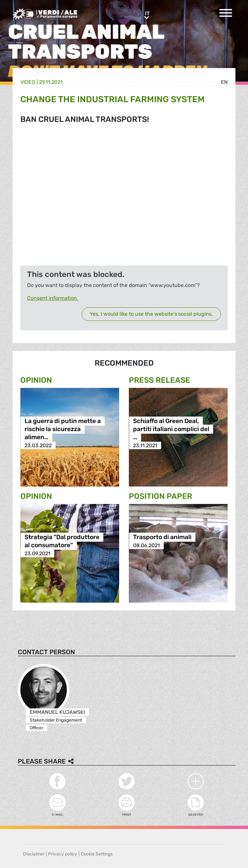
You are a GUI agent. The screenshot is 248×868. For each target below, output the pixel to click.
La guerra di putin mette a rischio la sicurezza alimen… (63, 429)
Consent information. (53, 298)
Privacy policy (63, 854)
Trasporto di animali (162, 537)
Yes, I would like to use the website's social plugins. (151, 314)
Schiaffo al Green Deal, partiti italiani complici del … (171, 429)
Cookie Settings (97, 854)
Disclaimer (34, 854)
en (224, 82)
